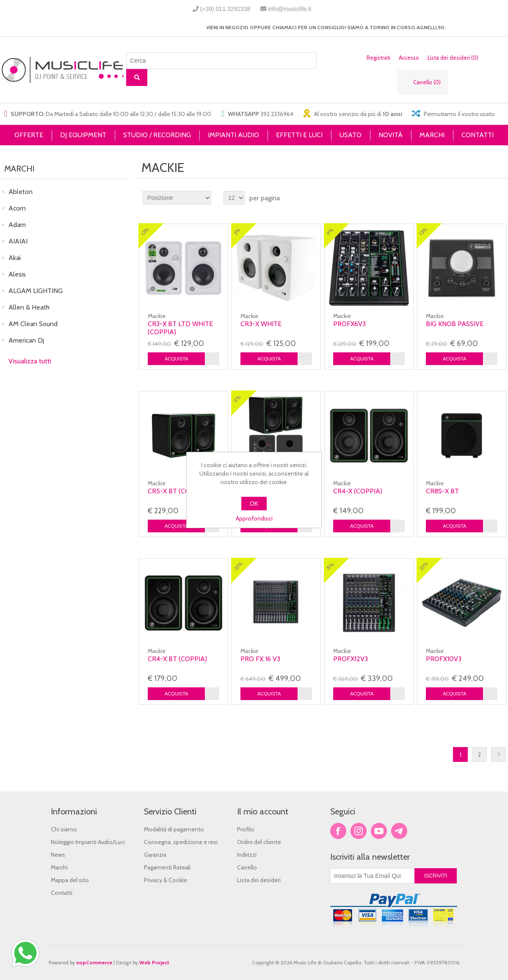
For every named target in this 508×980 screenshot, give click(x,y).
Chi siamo (64, 829)
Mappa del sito (70, 880)
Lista (501, 198)
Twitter (359, 831)
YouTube (379, 831)
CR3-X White (261, 324)
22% (424, 566)
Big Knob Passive (455, 324)
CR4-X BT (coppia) (177, 659)
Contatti (62, 893)
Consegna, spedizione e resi (181, 842)
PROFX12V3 (351, 659)
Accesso (409, 58)
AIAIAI (18, 241)
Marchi (59, 867)
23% (238, 566)
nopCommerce (94, 962)
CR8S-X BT (442, 491)
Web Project (154, 962)
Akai (15, 258)
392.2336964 (277, 114)
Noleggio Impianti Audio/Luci (88, 842)
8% (330, 566)
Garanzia (155, 855)
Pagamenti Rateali (167, 867)
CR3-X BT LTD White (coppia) (180, 328)
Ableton (21, 192)
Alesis (17, 274)
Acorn (17, 208)
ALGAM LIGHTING (36, 291)
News (58, 855)
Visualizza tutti (30, 361)
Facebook (338, 831)
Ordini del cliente (259, 842)
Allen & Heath (29, 307)
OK (254, 504)
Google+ (399, 831)
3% (237, 231)
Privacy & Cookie (166, 880)
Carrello (247, 867)
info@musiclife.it (290, 9)
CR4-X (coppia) (358, 491)
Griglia (486, 198)
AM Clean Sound (33, 324)
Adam (17, 225)
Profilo (246, 829)
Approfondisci (254, 518)
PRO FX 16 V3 (260, 659)
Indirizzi (247, 855)
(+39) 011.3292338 (225, 9)
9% (330, 231)
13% (145, 231)
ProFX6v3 (349, 324)
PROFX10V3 (444, 659)
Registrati (378, 58)
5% (237, 399)
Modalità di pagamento (174, 829)
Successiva (498, 754)
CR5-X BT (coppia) (177, 491)
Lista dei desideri (259, 880)
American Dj (26, 340)
